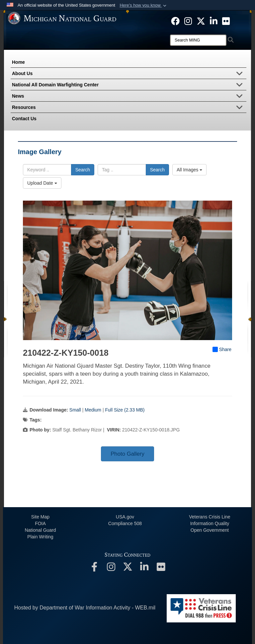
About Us (129, 74)
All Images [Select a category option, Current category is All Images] (189, 170)
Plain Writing (40, 537)
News (129, 97)
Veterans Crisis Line (210, 517)
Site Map (40, 517)
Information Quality (210, 523)
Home (18, 62)
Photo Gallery (127, 454)
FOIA (40, 523)
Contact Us (24, 119)
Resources (129, 108)
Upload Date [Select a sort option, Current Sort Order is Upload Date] (42, 183)
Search (83, 170)
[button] (144, 5)
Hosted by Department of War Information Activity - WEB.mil (85, 608)
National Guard (40, 530)
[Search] (198, 40)
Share (222, 349)
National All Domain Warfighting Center (129, 85)
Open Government (210, 530)
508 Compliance (125, 523)
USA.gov (125, 517)
